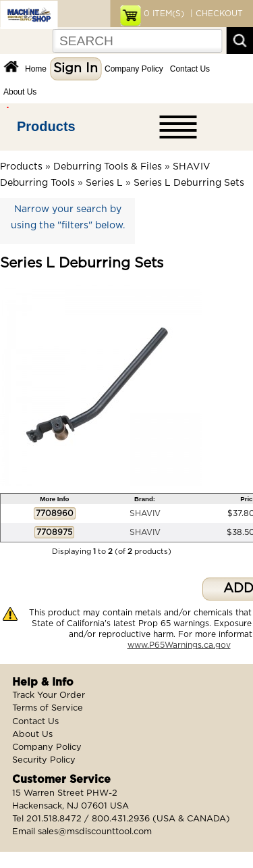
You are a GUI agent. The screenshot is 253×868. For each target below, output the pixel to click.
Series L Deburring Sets (189, 183)
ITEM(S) (164, 14)
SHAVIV (145, 513)
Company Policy (134, 69)
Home (36, 69)
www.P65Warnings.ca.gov (179, 645)
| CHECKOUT (215, 14)
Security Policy (44, 760)
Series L (104, 183)
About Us (20, 92)
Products (46, 126)
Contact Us (190, 69)
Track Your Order (49, 695)
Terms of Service (48, 708)
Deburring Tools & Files (108, 167)
